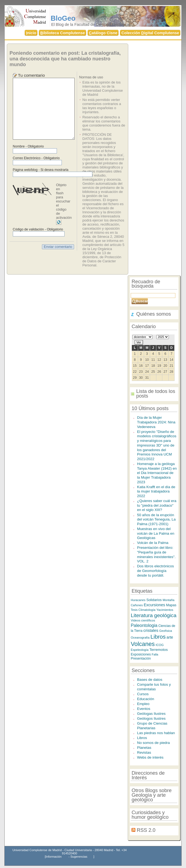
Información (54, 857)
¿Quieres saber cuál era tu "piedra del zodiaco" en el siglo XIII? (157, 505)
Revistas (144, 752)
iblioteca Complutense (63, 33)
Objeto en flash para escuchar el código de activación (64, 201)
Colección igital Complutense (150, 33)
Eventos (144, 709)
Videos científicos (143, 620)
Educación (146, 699)
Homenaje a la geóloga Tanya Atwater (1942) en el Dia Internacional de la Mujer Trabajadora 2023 (157, 473)
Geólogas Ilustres (151, 714)
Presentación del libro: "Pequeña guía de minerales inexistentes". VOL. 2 (156, 554)
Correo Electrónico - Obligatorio (36, 158)
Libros (158, 637)
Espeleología (140, 650)
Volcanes (143, 644)
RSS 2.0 (146, 830)
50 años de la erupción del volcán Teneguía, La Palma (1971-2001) (156, 519)
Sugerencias (79, 857)
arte (170, 637)
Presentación (141, 658)
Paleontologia (144, 625)
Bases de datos (150, 680)
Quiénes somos (154, 314)
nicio (31, 33)
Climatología (147, 610)
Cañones (137, 605)
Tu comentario (31, 75)
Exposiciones (141, 654)
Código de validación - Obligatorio (38, 229)
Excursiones (155, 605)
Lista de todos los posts (156, 393)
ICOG (159, 645)
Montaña (168, 600)
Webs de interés (150, 757)
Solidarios (154, 600)
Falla (155, 654)
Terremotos (159, 650)
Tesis (135, 610)
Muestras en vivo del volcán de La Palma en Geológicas (156, 533)
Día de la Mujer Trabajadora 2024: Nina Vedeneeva (156, 422)
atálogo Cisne (103, 33)
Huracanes (138, 600)
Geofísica (166, 631)
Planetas (144, 748)
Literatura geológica (154, 615)
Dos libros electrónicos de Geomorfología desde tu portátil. (155, 571)
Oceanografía (140, 638)
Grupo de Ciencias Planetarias (152, 726)
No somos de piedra (153, 743)
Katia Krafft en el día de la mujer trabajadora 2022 (156, 491)
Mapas (171, 605)
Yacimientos (165, 610)
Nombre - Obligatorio (28, 146)
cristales (151, 630)
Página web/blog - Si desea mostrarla (41, 170)
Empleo (143, 704)
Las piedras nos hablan (156, 733)
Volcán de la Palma (153, 543)
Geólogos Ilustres (151, 718)
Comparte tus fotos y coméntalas (154, 687)
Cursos (143, 694)
